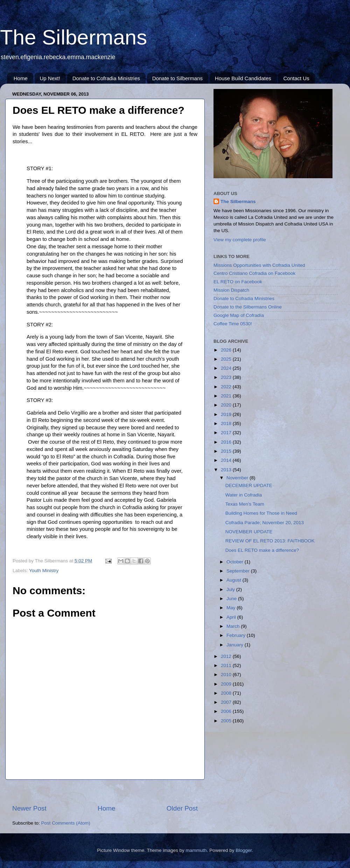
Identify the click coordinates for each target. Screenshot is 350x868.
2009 (227, 684)
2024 (227, 368)
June (232, 599)
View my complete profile (240, 240)
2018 (227, 423)
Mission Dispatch (231, 290)
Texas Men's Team (245, 504)
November (238, 478)
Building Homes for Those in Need (261, 513)
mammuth (196, 850)
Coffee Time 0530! (233, 324)
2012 (227, 656)
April (232, 617)
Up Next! (50, 78)
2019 (227, 414)
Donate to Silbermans (177, 78)
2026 (227, 350)
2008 (227, 693)
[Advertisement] (105, 792)
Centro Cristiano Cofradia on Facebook (254, 273)
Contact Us (296, 78)
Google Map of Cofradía (239, 315)
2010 (227, 675)
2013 (227, 470)
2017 (227, 433)
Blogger (244, 850)
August (234, 580)
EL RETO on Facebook (238, 282)
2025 (227, 359)
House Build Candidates (243, 78)
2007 (227, 702)
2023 (227, 377)
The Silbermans (73, 37)
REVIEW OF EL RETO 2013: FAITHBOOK (270, 541)
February (237, 635)
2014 (227, 460)
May (232, 608)
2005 (227, 721)
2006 (227, 711)
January (236, 645)
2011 (227, 665)
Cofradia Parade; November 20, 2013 (265, 523)
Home (21, 78)
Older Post (182, 808)
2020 (227, 405)
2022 (227, 387)
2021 (227, 396)
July (231, 589)
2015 (227, 451)
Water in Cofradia (244, 495)
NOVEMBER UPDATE (249, 532)
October (236, 562)
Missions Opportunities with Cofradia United (259, 265)
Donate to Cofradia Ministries (106, 78)
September (239, 571)
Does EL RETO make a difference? (262, 550)
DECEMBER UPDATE (249, 485)
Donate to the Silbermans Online (248, 307)
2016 (227, 442)
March (234, 626)
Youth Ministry (44, 571)
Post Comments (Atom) (66, 823)
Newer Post (29, 808)
